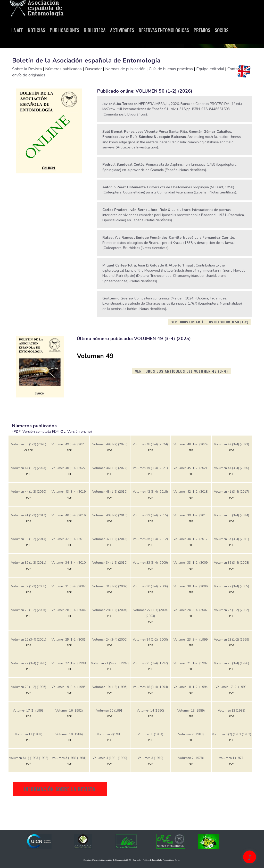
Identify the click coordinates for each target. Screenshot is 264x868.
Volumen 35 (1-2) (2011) (29, 563)
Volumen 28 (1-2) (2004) (110, 610)
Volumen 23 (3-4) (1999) (191, 640)
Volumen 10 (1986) (69, 734)
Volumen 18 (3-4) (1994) (150, 687)
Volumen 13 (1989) (191, 711)
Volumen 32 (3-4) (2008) (232, 563)
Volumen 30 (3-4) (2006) (150, 586)
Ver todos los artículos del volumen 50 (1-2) (210, 322)
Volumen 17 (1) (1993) (29, 711)
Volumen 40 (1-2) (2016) (110, 515)
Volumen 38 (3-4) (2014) (232, 515)
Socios (222, 30)
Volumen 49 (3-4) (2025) (69, 444)
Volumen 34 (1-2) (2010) (110, 563)
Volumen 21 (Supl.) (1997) (110, 663)
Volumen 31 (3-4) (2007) (69, 586)
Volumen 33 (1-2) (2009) (191, 563)
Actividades (122, 30)
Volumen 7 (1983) (191, 734)
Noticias (36, 30)
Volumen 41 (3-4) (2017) (232, 492)
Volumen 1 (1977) (232, 758)
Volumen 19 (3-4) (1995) (69, 687)
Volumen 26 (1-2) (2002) (232, 610)
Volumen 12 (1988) (232, 711)
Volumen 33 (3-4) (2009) (150, 563)
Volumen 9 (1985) (110, 734)
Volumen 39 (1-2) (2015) (191, 515)
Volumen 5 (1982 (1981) (69, 758)
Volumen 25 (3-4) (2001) (29, 640)
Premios (202, 30)
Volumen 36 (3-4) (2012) (150, 539)
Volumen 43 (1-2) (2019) (110, 492)
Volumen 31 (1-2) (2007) (110, 586)
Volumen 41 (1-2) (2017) (29, 515)
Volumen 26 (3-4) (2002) (191, 610)
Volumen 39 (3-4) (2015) (150, 515)
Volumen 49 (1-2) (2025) (110, 444)
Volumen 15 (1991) (110, 711)
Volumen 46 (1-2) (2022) (110, 468)
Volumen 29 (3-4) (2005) (232, 586)
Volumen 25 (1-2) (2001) (69, 640)
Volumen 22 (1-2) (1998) (69, 663)
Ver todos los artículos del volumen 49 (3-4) (181, 371)
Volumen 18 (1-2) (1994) (191, 687)
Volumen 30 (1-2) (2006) (191, 586)
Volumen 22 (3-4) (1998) (29, 663)
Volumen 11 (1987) (29, 734)
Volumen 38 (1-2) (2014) (29, 539)
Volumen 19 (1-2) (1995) (110, 687)
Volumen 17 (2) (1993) (232, 687)
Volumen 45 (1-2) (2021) (191, 468)
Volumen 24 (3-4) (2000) (110, 640)
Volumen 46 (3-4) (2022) (69, 468)
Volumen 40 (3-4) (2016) (69, 515)
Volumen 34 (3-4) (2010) (69, 563)
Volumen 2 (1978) (191, 758)
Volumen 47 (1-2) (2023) (29, 468)
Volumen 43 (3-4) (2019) (69, 492)
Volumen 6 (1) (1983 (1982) (29, 758)
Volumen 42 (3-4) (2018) (150, 492)
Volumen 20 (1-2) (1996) (29, 687)
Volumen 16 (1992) (69, 711)
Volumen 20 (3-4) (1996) (232, 663)
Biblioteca (95, 30)
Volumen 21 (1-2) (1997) (191, 663)
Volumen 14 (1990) (150, 711)
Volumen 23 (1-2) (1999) (232, 640)
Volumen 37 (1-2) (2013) (110, 539)
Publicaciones (64, 30)
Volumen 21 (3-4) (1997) (150, 663)
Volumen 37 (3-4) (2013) (69, 539)
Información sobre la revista (60, 789)
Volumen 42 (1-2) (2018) (191, 492)
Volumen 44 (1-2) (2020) (29, 492)
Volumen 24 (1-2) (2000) (150, 640)
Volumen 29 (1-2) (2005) (29, 610)
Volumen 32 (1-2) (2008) (29, 586)
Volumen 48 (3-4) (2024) (150, 444)
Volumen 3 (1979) (150, 758)
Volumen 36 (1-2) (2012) (191, 539)
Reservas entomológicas (164, 30)
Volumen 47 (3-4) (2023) (232, 444)
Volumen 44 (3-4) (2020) (232, 468)
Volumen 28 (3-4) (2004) (69, 610)
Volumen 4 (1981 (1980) (110, 758)
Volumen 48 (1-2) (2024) (191, 444)
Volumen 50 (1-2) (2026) (29, 444)
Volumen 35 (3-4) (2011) (232, 539)
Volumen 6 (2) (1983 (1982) (232, 734)
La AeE (17, 30)
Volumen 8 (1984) (150, 734)
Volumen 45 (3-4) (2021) (150, 468)
